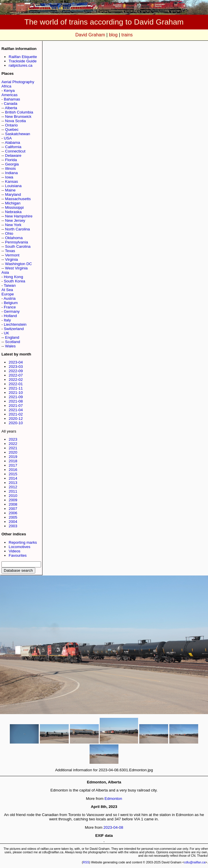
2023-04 (16, 362)
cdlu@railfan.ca (195, 862)
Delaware (13, 155)
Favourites (18, 555)
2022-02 (16, 380)
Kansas (12, 181)
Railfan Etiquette (23, 57)
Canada (11, 104)
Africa (6, 86)
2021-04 (16, 410)
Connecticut (15, 151)
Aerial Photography (18, 82)
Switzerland (14, 329)
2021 (13, 448)
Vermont (12, 255)
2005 (13, 517)
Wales (11, 346)
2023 (13, 439)
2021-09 (16, 397)
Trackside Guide (23, 61)
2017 (13, 465)
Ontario (12, 125)
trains (127, 35)
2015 (13, 474)
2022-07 (16, 375)
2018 (13, 461)
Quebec (12, 130)
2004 (13, 522)
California (13, 147)
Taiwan (10, 285)
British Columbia (19, 112)
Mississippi (14, 207)
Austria (9, 298)
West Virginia (16, 268)
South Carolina (18, 246)
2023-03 (16, 367)
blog (113, 35)
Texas (10, 251)
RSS (86, 862)
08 (121, 827)
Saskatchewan (18, 134)
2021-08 (16, 401)
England (12, 337)
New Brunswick (18, 117)
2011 (13, 491)
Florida (11, 160)
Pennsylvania (17, 242)
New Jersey (15, 220)
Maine (10, 190)
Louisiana (13, 186)
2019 (13, 457)
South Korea (14, 281)
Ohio (9, 233)
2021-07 (16, 406)
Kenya (9, 91)
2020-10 (16, 423)
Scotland (13, 342)
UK (6, 333)
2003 (13, 526)
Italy (7, 320)
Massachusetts (18, 199)
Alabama (13, 143)
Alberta (11, 108)
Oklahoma (14, 238)
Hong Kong (13, 277)
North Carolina (18, 229)
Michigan (13, 203)
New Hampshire (19, 216)
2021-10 (16, 393)
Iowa (9, 177)
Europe (8, 294)
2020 (13, 452)
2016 (13, 470)
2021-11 (16, 388)
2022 (13, 444)
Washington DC (19, 264)
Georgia (12, 164)
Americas (10, 95)
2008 (13, 504)
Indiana (12, 173)
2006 (13, 513)
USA (8, 138)
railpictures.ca (21, 65)
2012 (13, 487)
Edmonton (113, 799)
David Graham (90, 35)
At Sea (7, 290)
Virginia (12, 259)
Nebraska (13, 212)
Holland (10, 316)
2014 (13, 478)
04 (115, 827)
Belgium (11, 303)
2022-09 (16, 371)
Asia (5, 272)
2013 (13, 483)
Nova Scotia (16, 121)
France (10, 307)
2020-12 (16, 419)
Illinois (11, 168)
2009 (13, 500)
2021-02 (16, 414)
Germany (12, 311)
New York (13, 225)
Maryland (13, 194)
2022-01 (16, 384)
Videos (15, 551)
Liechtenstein (15, 324)
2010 (13, 496)
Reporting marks (23, 542)
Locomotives (19, 547)
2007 (13, 509)
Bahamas (12, 99)
